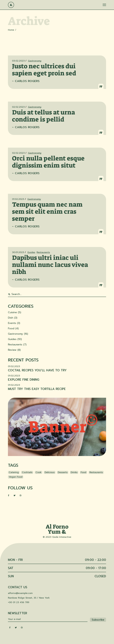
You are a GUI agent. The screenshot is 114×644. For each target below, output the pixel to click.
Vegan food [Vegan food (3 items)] (16, 477)
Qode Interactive (62, 537)
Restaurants (43, 252)
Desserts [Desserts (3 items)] (63, 472)
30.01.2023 (18, 252)
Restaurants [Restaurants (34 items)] (96, 472)
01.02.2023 (18, 199)
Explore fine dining (24, 380)
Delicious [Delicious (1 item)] (50, 472)
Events (12, 323)
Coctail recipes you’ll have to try (37, 370)
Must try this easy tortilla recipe (37, 389)
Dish (11, 318)
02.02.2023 (18, 107)
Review (12, 350)
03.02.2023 (18, 61)
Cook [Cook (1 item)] (38, 472)
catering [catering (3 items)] (14, 472)
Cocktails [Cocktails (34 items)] (27, 472)
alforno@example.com (20, 593)
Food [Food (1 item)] (83, 472)
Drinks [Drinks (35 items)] (74, 472)
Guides (31, 252)
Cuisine (12, 312)
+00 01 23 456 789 (19, 602)
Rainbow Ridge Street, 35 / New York (29, 598)
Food (11, 328)
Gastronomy (35, 61)
